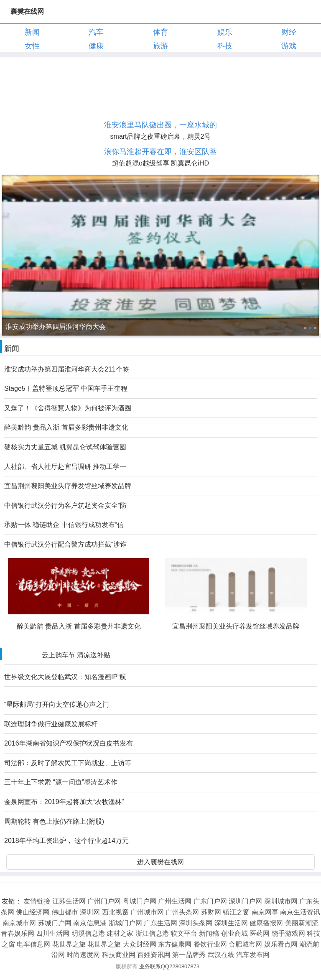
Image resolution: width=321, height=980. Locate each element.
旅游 (160, 46)
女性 (32, 46)
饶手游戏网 (288, 933)
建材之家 (120, 933)
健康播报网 (266, 923)
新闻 (32, 32)
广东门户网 (210, 901)
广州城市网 (147, 912)
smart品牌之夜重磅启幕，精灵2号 (161, 136)
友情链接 (37, 901)
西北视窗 (115, 912)
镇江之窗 (236, 912)
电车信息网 (33, 944)
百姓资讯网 (154, 955)
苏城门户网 (55, 923)
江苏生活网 (69, 901)
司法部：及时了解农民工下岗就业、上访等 (68, 763)
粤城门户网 (140, 901)
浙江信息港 (152, 933)
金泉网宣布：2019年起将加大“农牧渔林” (64, 802)
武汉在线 (221, 955)
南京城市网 (19, 923)
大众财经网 (140, 944)
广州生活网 (175, 901)
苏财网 (211, 912)
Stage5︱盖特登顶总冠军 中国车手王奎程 (66, 388)
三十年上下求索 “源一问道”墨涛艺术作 (61, 782)
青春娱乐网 (18, 933)
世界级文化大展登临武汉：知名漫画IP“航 (65, 677)
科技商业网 (119, 955)
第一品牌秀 (189, 955)
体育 (160, 32)
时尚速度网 (83, 955)
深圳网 (90, 912)
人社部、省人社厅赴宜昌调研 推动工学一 (65, 467)
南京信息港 (90, 923)
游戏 (289, 46)
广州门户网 (104, 901)
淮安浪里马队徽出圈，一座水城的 (160, 125)
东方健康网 (175, 944)
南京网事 (265, 912)
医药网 (260, 933)
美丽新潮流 (302, 923)
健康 (96, 46)
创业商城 (234, 933)
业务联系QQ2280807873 (169, 966)
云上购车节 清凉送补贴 (76, 655)
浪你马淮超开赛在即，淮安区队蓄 (160, 152)
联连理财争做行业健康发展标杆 (51, 724)
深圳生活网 (231, 923)
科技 (225, 46)
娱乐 (225, 32)
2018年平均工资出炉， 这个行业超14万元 (66, 841)
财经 (289, 32)
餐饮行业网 (210, 944)
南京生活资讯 (300, 912)
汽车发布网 (253, 955)
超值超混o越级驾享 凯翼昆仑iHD (160, 163)
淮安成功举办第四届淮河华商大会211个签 (67, 369)
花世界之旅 (69, 944)
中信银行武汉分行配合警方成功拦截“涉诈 (65, 544)
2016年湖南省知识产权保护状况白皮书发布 (69, 743)
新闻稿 (209, 933)
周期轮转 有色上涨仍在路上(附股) (54, 821)
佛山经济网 (33, 912)
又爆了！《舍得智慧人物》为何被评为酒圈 (68, 408)
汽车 (96, 32)
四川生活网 (53, 933)
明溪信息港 (88, 933)
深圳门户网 (245, 901)
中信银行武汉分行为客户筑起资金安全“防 (65, 505)
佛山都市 (65, 912)
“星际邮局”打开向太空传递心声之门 (57, 704)
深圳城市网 (281, 901)
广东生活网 (160, 923)
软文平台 (184, 933)
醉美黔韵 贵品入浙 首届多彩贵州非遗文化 (66, 427)
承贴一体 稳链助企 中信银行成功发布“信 (64, 525)
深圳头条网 (196, 923)
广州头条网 (182, 912)
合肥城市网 (245, 944)
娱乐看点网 (281, 944)
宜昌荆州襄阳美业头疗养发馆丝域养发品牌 (68, 486)
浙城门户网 (125, 923)
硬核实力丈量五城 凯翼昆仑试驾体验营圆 (65, 447)
